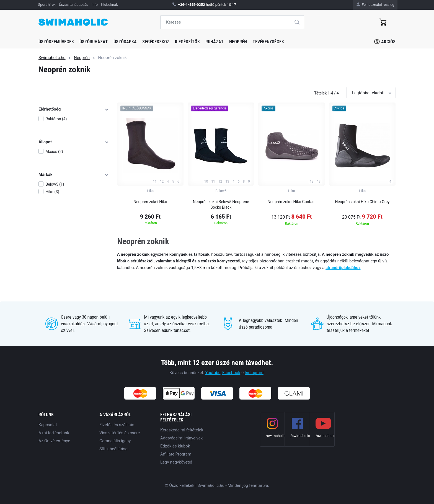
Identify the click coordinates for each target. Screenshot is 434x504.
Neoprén (238, 42)
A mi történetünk (54, 433)
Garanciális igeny (115, 441)
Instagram (254, 373)
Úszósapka (125, 42)
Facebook (231, 373)
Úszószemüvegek (56, 42)
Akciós (385, 42)
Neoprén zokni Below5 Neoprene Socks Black (221, 204)
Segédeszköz (156, 42)
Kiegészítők (187, 42)
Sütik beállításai (114, 449)
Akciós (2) (54, 152)
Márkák (74, 175)
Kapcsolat (48, 425)
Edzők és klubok (175, 446)
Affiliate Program (176, 454)
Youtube (213, 373)
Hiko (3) (52, 192)
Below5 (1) (55, 184)
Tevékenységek (268, 42)
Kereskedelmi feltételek (182, 430)
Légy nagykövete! (176, 462)
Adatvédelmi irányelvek (181, 438)
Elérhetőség (74, 109)
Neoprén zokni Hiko (150, 202)
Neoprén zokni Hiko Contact (292, 202)
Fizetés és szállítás (117, 425)
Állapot (74, 142)
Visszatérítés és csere (120, 433)
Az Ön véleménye (54, 441)
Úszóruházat (94, 42)
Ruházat (215, 42)
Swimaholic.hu (52, 58)
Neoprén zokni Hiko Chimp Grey (362, 202)
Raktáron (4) (56, 119)
